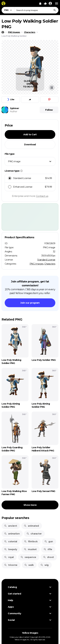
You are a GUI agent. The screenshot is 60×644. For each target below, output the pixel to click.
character (34, 534)
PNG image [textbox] (14, 161)
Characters (50, 264)
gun (49, 541)
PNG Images (37, 264)
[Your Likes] (45, 3)
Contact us (42, 196)
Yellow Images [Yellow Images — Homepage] (30, 633)
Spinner (14, 108)
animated (31, 526)
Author (14, 111)
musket (30, 549)
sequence (28, 557)
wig (44, 565)
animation (12, 534)
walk (29, 565)
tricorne (11, 565)
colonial (11, 541)
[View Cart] (40, 3)
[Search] (55, 10)
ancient (10, 526)
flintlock (31, 541)
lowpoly (10, 549)
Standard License (46, 260)
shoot (48, 557)
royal (9, 557)
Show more (30, 505)
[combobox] (36, 10)
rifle (48, 549)
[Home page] (3, 32)
